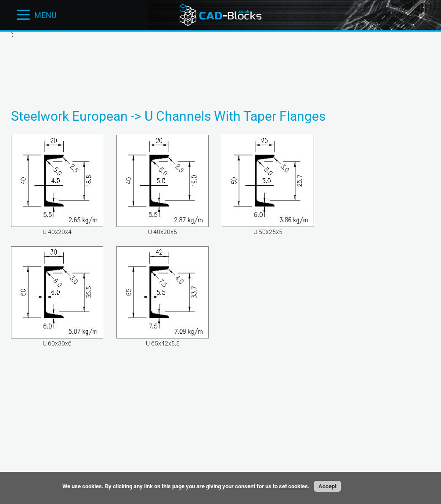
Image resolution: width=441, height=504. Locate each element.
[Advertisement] (220, 66)
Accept (327, 486)
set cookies (293, 486)
